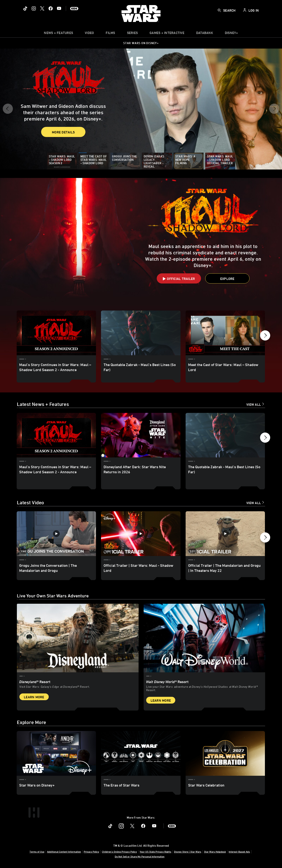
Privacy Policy (91, 852)
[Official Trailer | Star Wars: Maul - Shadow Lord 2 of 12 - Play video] (141, 534)
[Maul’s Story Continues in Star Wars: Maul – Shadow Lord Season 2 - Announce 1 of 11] (56, 333)
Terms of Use (37, 852)
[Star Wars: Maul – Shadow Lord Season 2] (62, 161)
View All (254, 404)
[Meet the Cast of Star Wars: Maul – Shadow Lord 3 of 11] (225, 333)
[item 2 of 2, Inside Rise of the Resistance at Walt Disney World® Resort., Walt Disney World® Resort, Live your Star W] (204, 656)
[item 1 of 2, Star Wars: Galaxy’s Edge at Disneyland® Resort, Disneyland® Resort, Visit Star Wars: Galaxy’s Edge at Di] (78, 656)
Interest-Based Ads (239, 852)
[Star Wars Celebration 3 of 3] (225, 753)
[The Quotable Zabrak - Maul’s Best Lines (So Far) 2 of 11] (141, 333)
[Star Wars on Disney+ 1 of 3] (56, 753)
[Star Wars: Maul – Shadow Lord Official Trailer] (220, 161)
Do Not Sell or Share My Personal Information (140, 856)
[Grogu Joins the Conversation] (125, 161)
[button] (8, 110)
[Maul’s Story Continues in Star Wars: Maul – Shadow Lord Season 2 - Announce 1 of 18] (56, 435)
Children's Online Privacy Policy (119, 852)
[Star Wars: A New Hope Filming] (189, 161)
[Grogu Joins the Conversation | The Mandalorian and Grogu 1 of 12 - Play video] (56, 534)
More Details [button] (39, 129)
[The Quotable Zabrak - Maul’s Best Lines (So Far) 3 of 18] (225, 435)
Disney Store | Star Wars (188, 852)
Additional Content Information (64, 852)
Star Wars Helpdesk (215, 852)
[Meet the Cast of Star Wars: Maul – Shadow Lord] (94, 161)
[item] (58, 34)
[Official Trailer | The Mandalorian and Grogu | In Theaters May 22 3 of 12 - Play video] (225, 534)
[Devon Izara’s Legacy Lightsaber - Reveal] (157, 161)
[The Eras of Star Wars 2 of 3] (141, 753)
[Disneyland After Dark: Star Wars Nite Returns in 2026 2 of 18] (141, 435)
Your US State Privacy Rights (155, 852)
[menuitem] (89, 34)
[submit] (219, 10)
